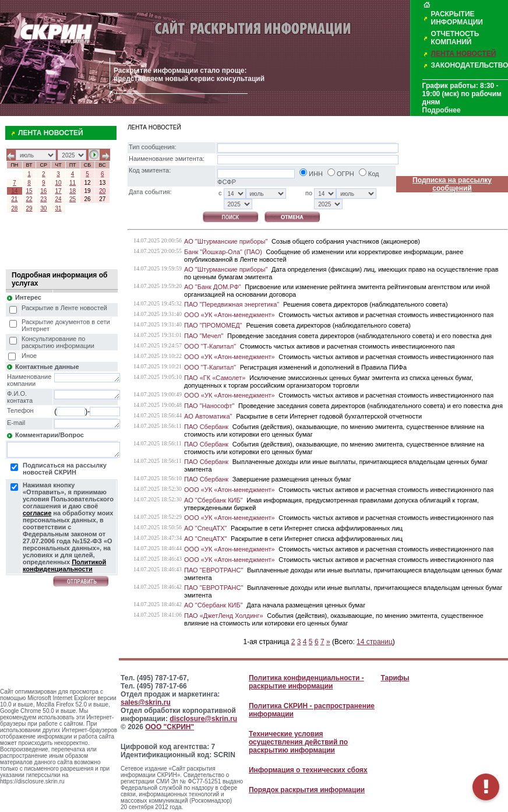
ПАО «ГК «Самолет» (215, 378)
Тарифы (395, 678)
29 (29, 208)
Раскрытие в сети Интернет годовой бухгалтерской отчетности (329, 416)
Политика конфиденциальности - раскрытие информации (306, 682)
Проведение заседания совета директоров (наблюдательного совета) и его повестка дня (359, 336)
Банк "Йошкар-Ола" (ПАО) (223, 252)
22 (29, 199)
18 (73, 191)
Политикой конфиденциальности (64, 565)
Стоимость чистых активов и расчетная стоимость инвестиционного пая (386, 315)
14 (14, 191)
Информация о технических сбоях (308, 770)
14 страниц (375, 642)
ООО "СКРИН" (170, 727)
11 (73, 183)
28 (14, 208)
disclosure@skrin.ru (203, 719)
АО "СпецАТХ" (205, 528)
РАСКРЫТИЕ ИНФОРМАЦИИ (457, 18)
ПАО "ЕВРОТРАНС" (214, 570)
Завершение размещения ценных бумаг (292, 479)
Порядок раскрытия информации (307, 790)
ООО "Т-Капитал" (210, 346)
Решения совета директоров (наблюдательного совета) (366, 304)
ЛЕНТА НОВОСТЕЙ (464, 54)
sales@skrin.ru (146, 702)
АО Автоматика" (208, 416)
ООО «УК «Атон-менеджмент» (230, 315)
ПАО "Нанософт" (209, 406)
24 (58, 199)
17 (58, 191)
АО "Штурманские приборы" (226, 241)
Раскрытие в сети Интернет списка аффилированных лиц (317, 528)
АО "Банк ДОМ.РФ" (213, 287)
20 (102, 191)
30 (43, 208)
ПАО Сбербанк (206, 427)
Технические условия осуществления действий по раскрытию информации (298, 742)
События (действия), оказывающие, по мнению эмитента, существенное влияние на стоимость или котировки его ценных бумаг (334, 619)
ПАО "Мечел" (204, 336)
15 (29, 191)
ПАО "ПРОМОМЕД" (213, 325)
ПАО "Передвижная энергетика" (232, 304)
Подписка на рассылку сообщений (452, 184)
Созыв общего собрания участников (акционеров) (346, 241)
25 (73, 199)
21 (14, 199)
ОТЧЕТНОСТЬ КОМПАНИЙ (455, 38)
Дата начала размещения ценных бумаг (306, 605)
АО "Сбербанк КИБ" (214, 500)
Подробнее (442, 110)
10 (58, 183)
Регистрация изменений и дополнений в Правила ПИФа (323, 367)
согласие (37, 513)
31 (58, 208)
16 (43, 191)
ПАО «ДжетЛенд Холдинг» (224, 616)
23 (43, 199)
